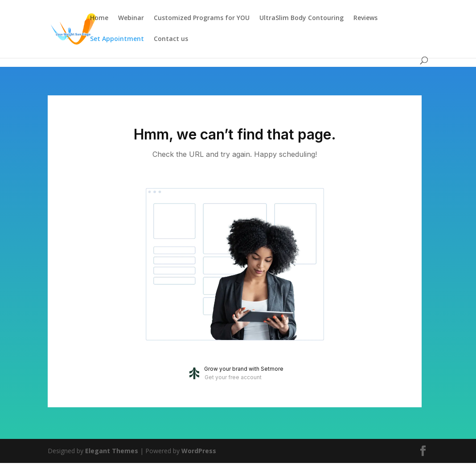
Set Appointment (117, 39)
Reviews (365, 18)
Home (99, 18)
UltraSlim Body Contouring (302, 18)
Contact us (171, 39)
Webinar (131, 18)
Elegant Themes (112, 451)
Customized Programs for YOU (202, 18)
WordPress (199, 451)
